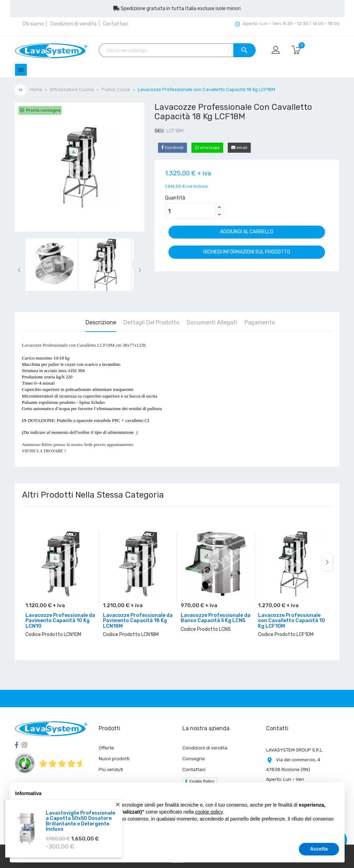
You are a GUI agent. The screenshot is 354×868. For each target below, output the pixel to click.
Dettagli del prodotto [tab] (151, 322)
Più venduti (111, 769)
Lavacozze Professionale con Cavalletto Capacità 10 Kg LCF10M (292, 621)
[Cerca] (177, 50)
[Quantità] (190, 211)
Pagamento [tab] (260, 322)
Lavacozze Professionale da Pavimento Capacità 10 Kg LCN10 (60, 621)
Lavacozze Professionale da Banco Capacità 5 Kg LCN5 (216, 618)
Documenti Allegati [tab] (212, 322)
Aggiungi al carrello (247, 232)
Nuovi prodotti (114, 759)
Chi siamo (33, 24)
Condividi (172, 148)
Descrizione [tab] (101, 322)
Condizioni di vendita (73, 24)
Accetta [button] (319, 849)
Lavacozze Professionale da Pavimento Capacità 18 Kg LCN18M (138, 621)
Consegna (194, 759)
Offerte (106, 748)
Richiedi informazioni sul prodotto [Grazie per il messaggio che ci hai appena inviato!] (247, 252)
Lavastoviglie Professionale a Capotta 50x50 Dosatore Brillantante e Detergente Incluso (80, 821)
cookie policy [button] (209, 812)
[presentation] (327, 562)
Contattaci (116, 24)
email (239, 148)
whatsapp (207, 148)
